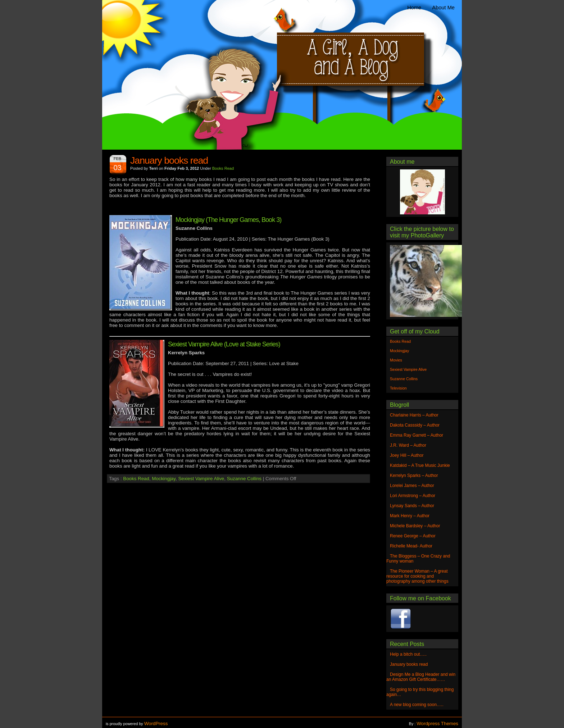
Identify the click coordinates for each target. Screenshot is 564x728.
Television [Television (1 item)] (398, 388)
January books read (169, 160)
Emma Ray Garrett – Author (417, 435)
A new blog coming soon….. (417, 705)
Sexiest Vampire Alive (201, 479)
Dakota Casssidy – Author (415, 425)
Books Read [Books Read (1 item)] (400, 341)
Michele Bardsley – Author (415, 526)
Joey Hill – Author (407, 455)
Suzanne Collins (244, 479)
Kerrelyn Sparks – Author (414, 476)
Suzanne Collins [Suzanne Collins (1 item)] (404, 379)
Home (414, 8)
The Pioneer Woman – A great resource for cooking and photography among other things (417, 576)
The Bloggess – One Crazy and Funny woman (418, 559)
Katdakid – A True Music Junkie (420, 465)
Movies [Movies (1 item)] (396, 360)
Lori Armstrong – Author (413, 496)
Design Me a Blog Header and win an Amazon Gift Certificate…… (421, 677)
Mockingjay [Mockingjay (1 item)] (399, 351)
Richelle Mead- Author (411, 546)
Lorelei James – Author (412, 486)
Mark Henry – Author (410, 516)
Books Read (223, 168)
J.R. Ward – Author (408, 445)
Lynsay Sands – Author (412, 506)
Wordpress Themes (437, 724)
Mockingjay (164, 479)
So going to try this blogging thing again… (420, 692)
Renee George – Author (413, 536)
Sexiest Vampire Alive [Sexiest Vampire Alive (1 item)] (408, 369)
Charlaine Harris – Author (414, 415)
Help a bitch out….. (408, 654)
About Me (443, 8)
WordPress (156, 724)
